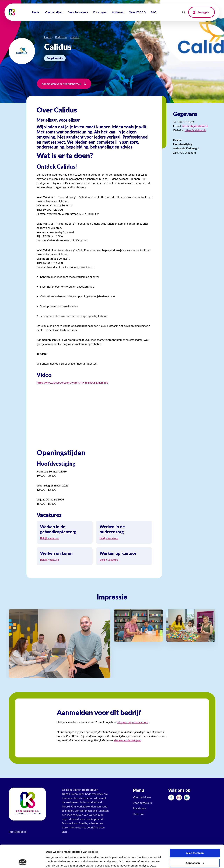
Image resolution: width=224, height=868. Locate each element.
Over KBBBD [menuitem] (137, 12)
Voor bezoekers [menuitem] (78, 12)
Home (48, 37)
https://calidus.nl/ (195, 130)
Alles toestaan (195, 830)
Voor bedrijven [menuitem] (54, 12)
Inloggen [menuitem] (204, 12)
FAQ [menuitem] (154, 12)
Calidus (75, 37)
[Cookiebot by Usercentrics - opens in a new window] (23, 861)
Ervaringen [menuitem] (100, 12)
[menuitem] (171, 797)
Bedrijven (61, 37)
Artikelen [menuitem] (118, 12)
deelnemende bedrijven (128, 740)
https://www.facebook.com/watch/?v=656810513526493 (72, 382)
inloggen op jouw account (133, 722)
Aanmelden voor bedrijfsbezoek (62, 84)
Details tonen (54, 861)
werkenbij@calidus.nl (195, 126)
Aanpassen (195, 840)
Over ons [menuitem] (138, 814)
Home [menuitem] (36, 12)
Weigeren (195, 850)
